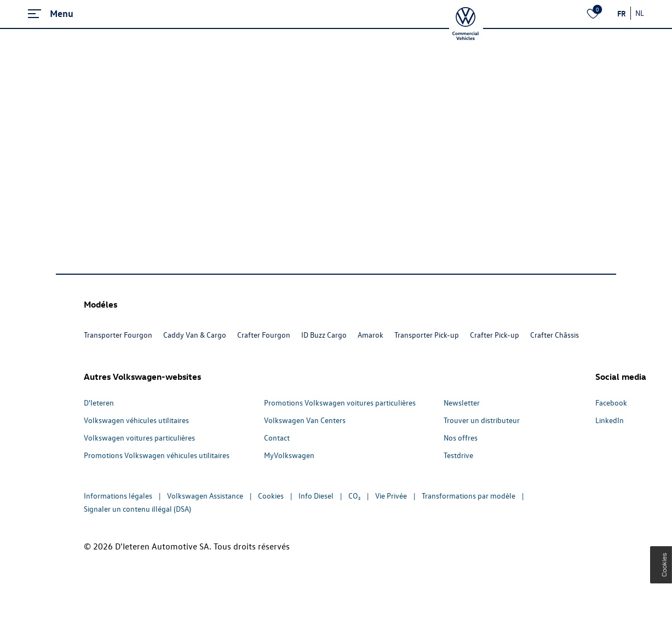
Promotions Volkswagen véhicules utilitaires (157, 455)
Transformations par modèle (469, 496)
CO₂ (354, 496)
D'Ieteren (99, 403)
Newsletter (462, 403)
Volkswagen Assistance (205, 496)
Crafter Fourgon (264, 335)
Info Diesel (316, 496)
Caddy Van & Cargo (195, 335)
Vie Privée (391, 496)
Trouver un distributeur (482, 420)
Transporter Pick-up (427, 335)
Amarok (371, 335)
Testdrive (458, 455)
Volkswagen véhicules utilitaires (136, 420)
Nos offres (461, 438)
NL (640, 13)
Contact (277, 438)
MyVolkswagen (289, 455)
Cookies (271, 496)
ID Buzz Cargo (324, 335)
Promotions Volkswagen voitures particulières (340, 403)
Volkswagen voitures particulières (139, 438)
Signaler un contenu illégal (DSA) (137, 509)
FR (622, 13)
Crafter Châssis (555, 335)
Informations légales (118, 496)
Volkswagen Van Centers (305, 420)
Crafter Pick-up (495, 335)
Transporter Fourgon (118, 335)
